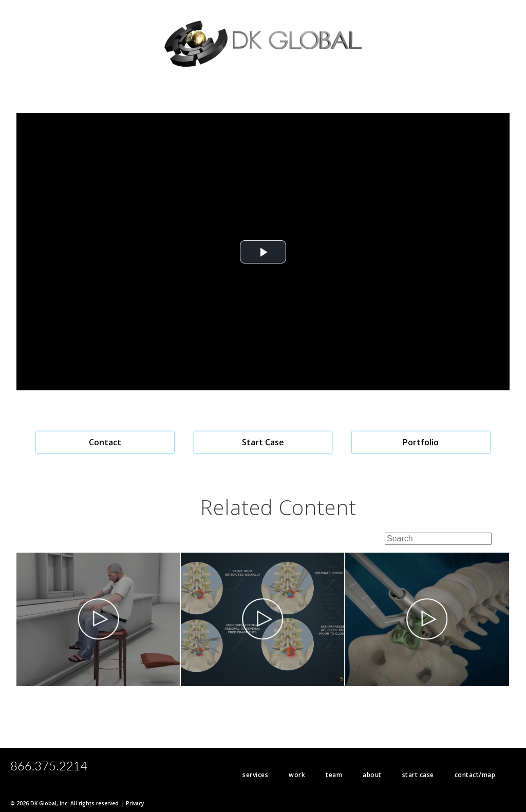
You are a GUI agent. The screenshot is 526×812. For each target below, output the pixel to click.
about (372, 775)
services (255, 775)
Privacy (135, 803)
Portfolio (421, 442)
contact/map (475, 775)
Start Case (263, 442)
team (334, 775)
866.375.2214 (49, 766)
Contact (105, 442)
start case (418, 775)
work (297, 775)
